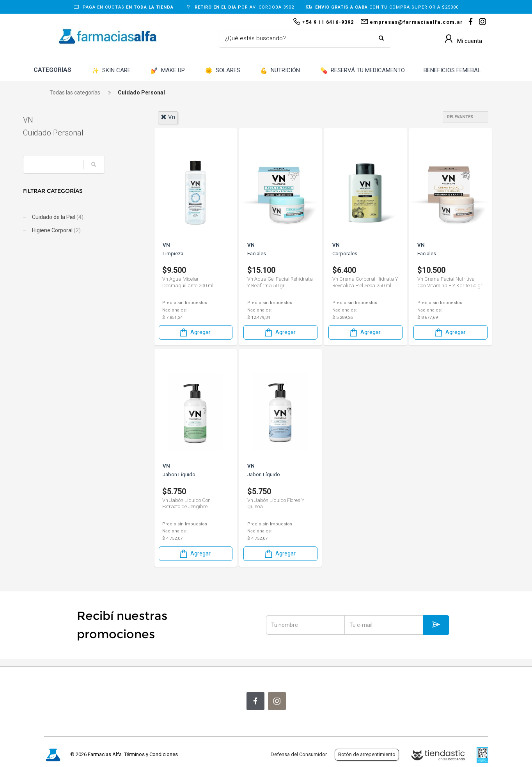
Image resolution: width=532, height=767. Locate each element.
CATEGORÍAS (52, 70)
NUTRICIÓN (280, 71)
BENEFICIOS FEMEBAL (452, 70)
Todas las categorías (75, 93)
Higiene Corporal (76, 230)
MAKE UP (168, 71)
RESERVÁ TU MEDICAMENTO (363, 71)
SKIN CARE (111, 71)
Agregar (195, 332)
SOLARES (223, 71)
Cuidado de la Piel (78, 217)
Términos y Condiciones (151, 754)
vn (168, 117)
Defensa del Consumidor (299, 754)
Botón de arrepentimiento (367, 754)
